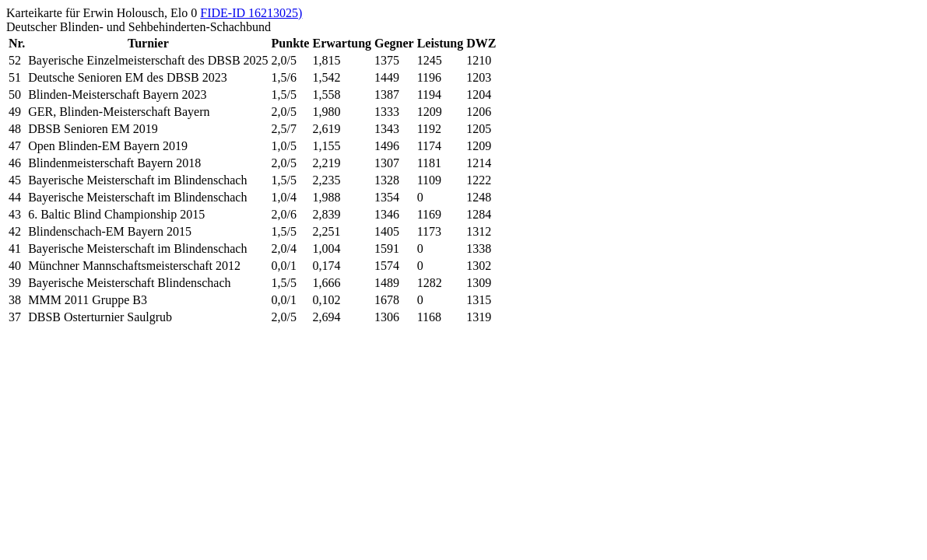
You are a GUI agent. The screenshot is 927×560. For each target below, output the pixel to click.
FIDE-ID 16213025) (251, 13)
